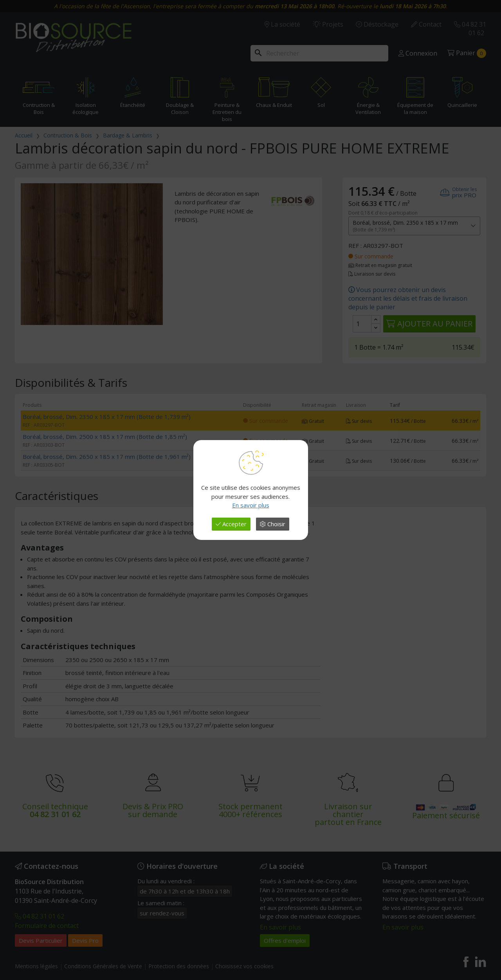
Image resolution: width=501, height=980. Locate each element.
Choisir (273, 524)
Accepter (231, 524)
